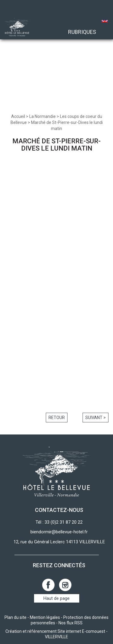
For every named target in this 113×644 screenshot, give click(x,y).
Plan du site (16, 617)
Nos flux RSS (71, 623)
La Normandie (42, 116)
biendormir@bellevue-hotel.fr (59, 532)
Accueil (18, 116)
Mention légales (45, 617)
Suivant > (96, 418)
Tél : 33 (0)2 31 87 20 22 (59, 522)
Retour (57, 418)
